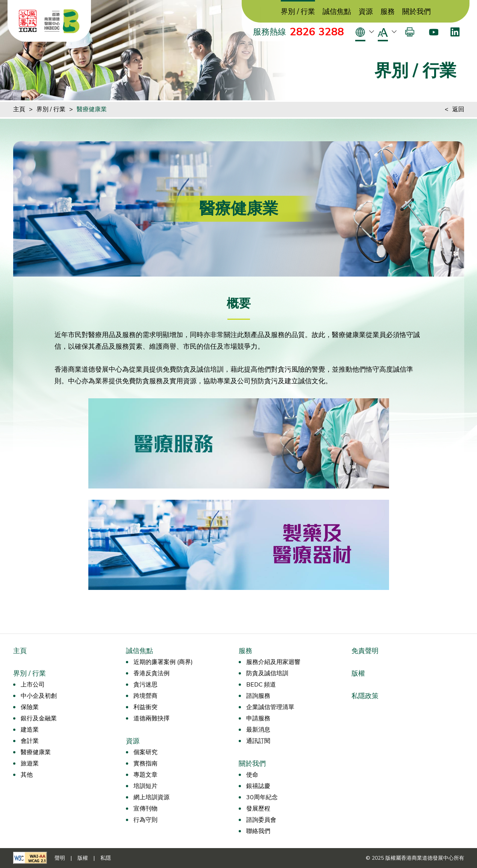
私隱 (106, 858)
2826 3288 (317, 32)
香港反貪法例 (151, 673)
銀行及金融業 (39, 718)
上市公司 (33, 685)
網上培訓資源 (151, 797)
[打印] (410, 32)
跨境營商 (145, 696)
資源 (366, 12)
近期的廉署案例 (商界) (163, 662)
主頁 (19, 109)
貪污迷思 (145, 685)
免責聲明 (365, 651)
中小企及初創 (39, 696)
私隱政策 (365, 696)
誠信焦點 (337, 12)
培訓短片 (145, 786)
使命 (252, 775)
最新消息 (258, 730)
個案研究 (145, 752)
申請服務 (258, 718)
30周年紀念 (262, 797)
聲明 (60, 858)
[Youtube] (434, 32)
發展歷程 (258, 809)
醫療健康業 (92, 109)
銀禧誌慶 (258, 786)
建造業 (30, 730)
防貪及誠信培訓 (267, 673)
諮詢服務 (258, 696)
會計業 (30, 741)
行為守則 (145, 820)
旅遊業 (30, 764)
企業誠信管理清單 (270, 707)
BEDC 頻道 (261, 685)
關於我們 (416, 12)
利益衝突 (145, 707)
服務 (388, 12)
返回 (458, 109)
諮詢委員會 (261, 820)
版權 (358, 673)
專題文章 (145, 775)
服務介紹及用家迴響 (273, 662)
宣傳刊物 (145, 809)
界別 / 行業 (298, 12)
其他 (27, 775)
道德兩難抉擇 (151, 718)
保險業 (30, 707)
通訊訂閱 (258, 741)
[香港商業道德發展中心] (62, 21)
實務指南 (145, 764)
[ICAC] (28, 21)
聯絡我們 (258, 831)
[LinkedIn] (455, 32)
